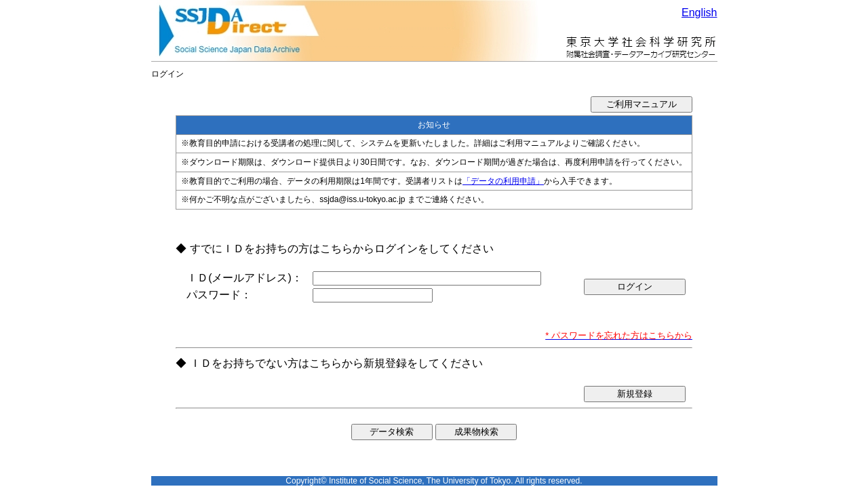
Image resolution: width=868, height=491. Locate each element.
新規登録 (635, 394)
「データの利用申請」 (503, 181)
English (699, 13)
